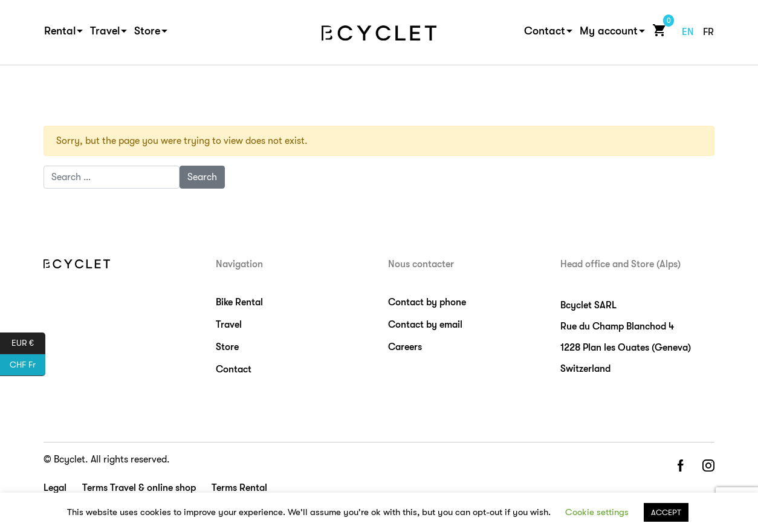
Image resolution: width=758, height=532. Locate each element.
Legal (55, 488)
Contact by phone (427, 302)
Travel (105, 31)
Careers (405, 347)
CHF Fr (28, 365)
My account (609, 31)
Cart (656, 30)
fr (708, 32)
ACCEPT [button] (666, 512)
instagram (708, 466)
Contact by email (425, 325)
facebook (680, 466)
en (688, 32)
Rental (60, 31)
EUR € (28, 343)
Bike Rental (239, 302)
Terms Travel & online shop (139, 488)
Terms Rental (239, 488)
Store (147, 31)
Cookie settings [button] (597, 512)
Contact (545, 31)
